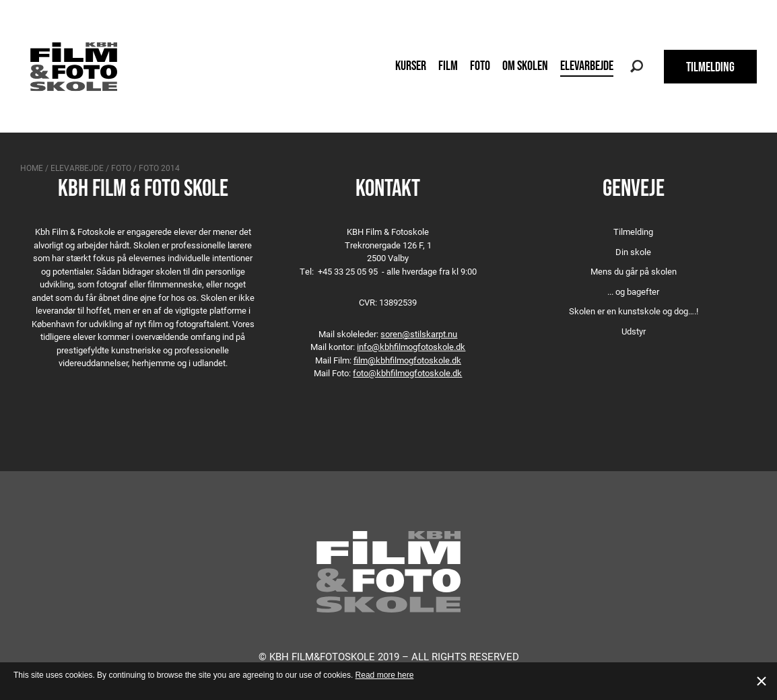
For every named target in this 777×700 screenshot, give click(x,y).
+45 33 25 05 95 (348, 271)
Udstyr (634, 331)
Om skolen (525, 65)
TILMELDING (710, 67)
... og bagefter (633, 291)
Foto (480, 65)
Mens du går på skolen (634, 271)
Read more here (385, 675)
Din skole (633, 252)
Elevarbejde (587, 65)
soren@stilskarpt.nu (419, 334)
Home (32, 168)
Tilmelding (633, 232)
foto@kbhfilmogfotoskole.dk (407, 373)
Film (448, 65)
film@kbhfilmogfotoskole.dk (407, 360)
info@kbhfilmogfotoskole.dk (411, 347)
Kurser (411, 65)
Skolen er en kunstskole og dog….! (634, 311)
